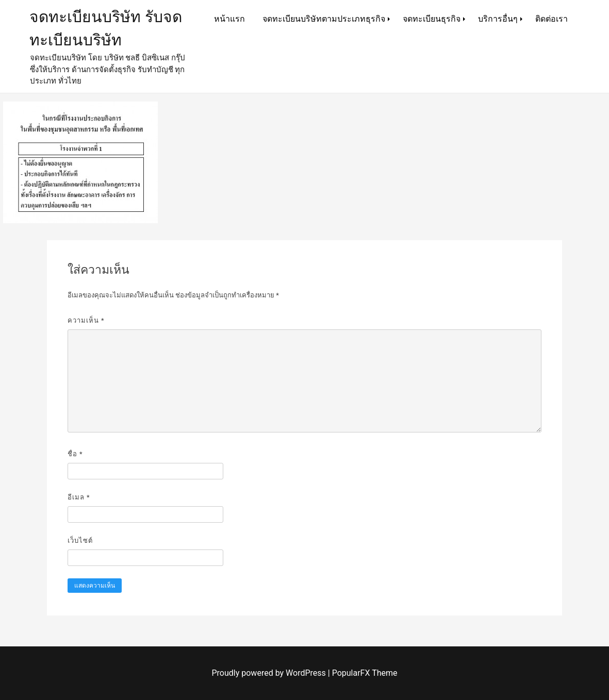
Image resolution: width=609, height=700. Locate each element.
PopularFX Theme (365, 673)
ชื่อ (75, 454)
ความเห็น (86, 320)
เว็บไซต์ (80, 540)
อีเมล (79, 497)
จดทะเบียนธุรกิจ (432, 19)
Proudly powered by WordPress (270, 673)
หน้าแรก (229, 19)
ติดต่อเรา (552, 19)
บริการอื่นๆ (498, 19)
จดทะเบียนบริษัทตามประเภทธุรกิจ (324, 19)
